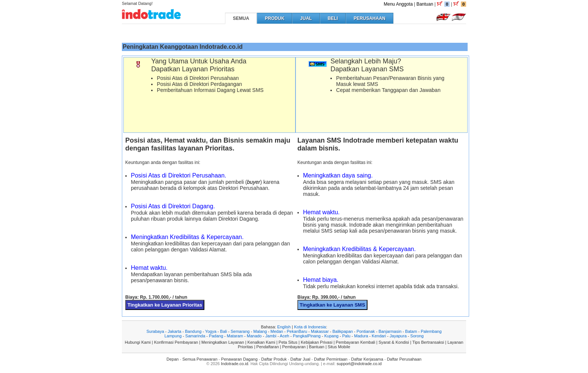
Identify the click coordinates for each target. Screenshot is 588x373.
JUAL (306, 18)
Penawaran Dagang (239, 359)
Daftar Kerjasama (367, 359)
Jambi (271, 336)
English (284, 327)
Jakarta (174, 331)
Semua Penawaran (200, 359)
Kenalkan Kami (261, 342)
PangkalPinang (307, 336)
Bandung (193, 331)
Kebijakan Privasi (316, 342)
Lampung (173, 336)
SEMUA (241, 18)
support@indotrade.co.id (359, 364)
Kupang (331, 336)
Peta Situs (288, 342)
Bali (223, 331)
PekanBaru (297, 331)
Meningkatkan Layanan (223, 342)
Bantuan (425, 4)
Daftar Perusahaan (404, 359)
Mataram (235, 336)
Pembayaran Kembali (355, 342)
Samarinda (195, 336)
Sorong (417, 336)
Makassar (320, 331)
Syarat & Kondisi (394, 342)
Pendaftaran (268, 347)
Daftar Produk (274, 359)
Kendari (379, 336)
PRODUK (274, 18)
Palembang (431, 331)
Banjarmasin (390, 331)
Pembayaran (294, 347)
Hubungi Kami (138, 342)
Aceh (284, 336)
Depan (172, 359)
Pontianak (366, 331)
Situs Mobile (339, 347)
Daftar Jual (300, 359)
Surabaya (155, 331)
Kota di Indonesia (310, 327)
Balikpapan (342, 331)
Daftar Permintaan (331, 359)
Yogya (211, 331)
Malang (260, 331)
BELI (333, 18)
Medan (277, 331)
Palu (346, 336)
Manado (254, 336)
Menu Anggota (398, 4)
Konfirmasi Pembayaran (176, 342)
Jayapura (398, 336)
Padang (216, 336)
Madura (361, 336)
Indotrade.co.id (235, 364)
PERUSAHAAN (370, 18)
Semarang (240, 331)
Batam (411, 331)
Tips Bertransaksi (428, 342)
